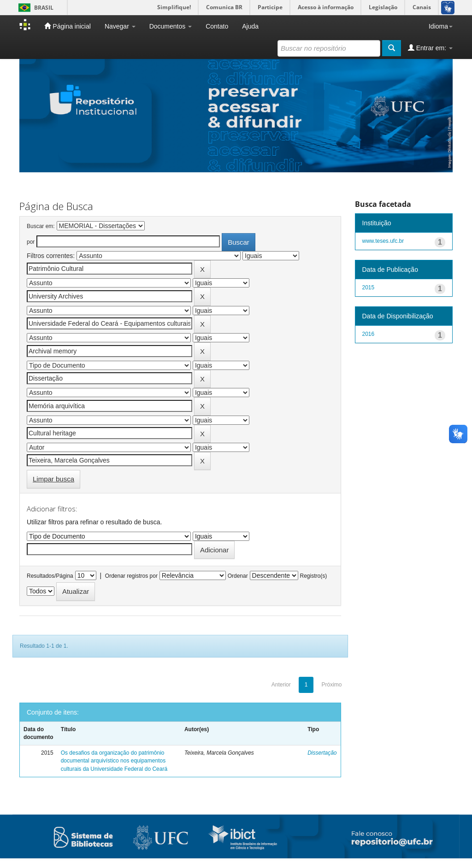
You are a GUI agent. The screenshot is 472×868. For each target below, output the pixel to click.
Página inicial (67, 26)
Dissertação (322, 753)
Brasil (34, 8)
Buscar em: (41, 226)
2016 (369, 334)
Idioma (441, 26)
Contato (217, 26)
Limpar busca (53, 479)
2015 (369, 287)
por (31, 242)
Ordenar (238, 576)
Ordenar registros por (131, 576)
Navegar (120, 26)
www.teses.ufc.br (383, 241)
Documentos (171, 26)
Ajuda (250, 26)
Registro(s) (313, 576)
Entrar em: (430, 48)
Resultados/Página (50, 576)
